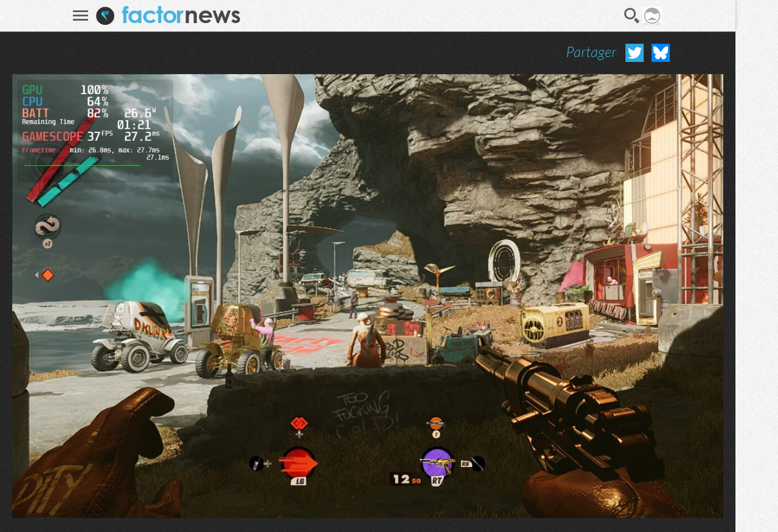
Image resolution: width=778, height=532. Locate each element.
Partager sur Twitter (635, 53)
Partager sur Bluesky (661, 53)
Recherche (632, 16)
